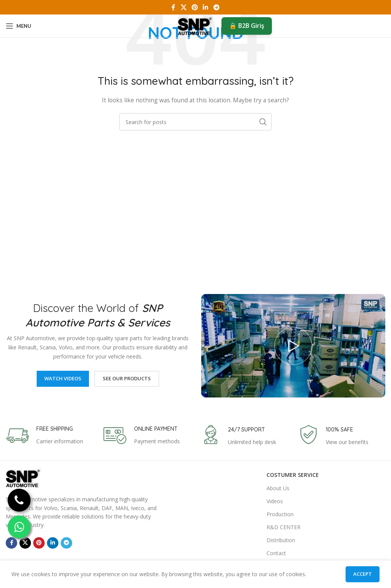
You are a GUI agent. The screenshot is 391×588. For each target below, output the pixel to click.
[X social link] (183, 7)
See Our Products (127, 378)
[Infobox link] (44, 436)
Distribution (281, 540)
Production (280, 514)
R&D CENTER (284, 527)
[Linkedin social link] (206, 7)
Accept (363, 574)
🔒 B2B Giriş (247, 26)
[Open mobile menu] (19, 26)
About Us (278, 488)
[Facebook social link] (174, 7)
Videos (275, 501)
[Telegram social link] (216, 7)
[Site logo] (196, 25)
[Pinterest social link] (195, 7)
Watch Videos (63, 378)
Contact (276, 553)
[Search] (195, 122)
